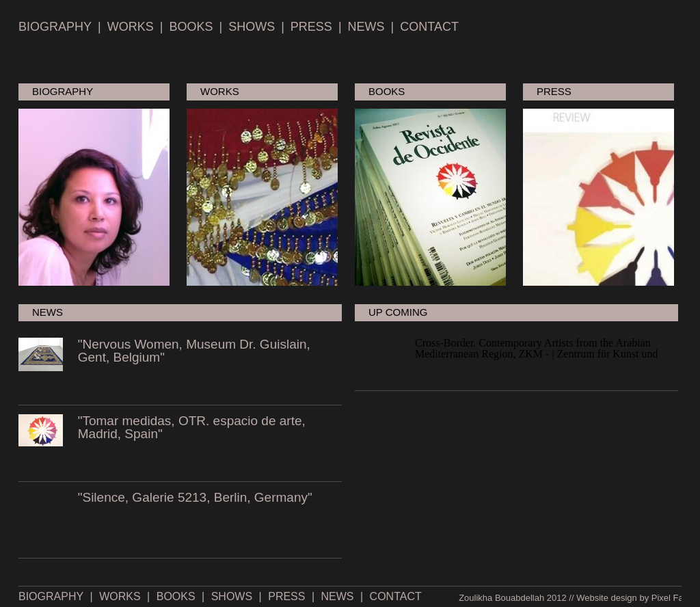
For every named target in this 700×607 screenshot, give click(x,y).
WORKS (131, 27)
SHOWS (252, 27)
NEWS (366, 27)
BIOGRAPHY (55, 27)
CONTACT (429, 27)
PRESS (311, 27)
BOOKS (191, 27)
